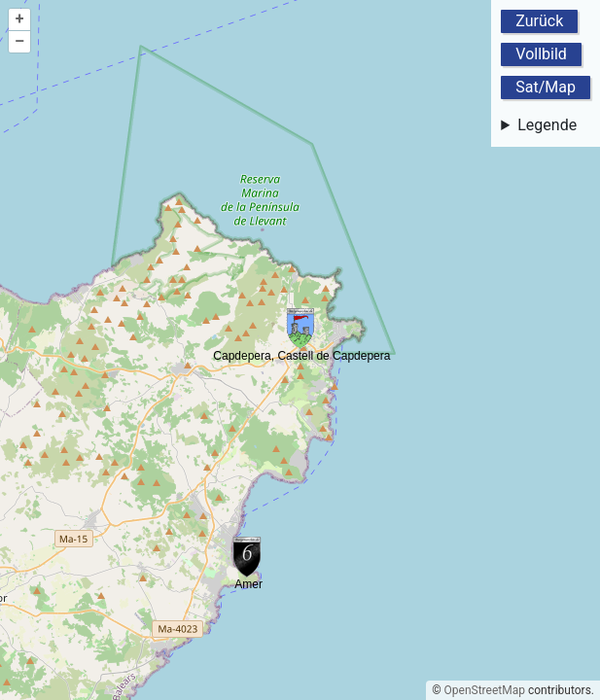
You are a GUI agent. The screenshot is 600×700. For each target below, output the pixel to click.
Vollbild (541, 54)
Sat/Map (546, 87)
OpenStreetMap (485, 690)
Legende (547, 125)
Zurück (539, 21)
